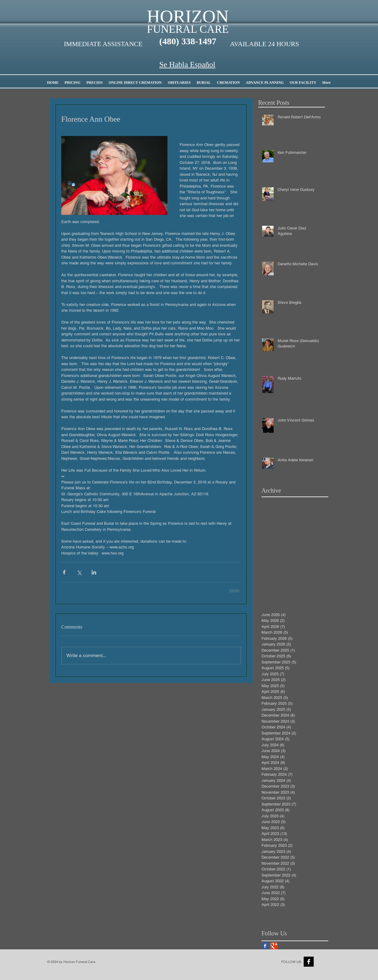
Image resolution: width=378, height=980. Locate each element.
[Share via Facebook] (64, 572)
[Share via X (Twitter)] (79, 572)
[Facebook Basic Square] (265, 946)
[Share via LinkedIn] (94, 572)
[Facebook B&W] (309, 962)
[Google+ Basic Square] (274, 946)
